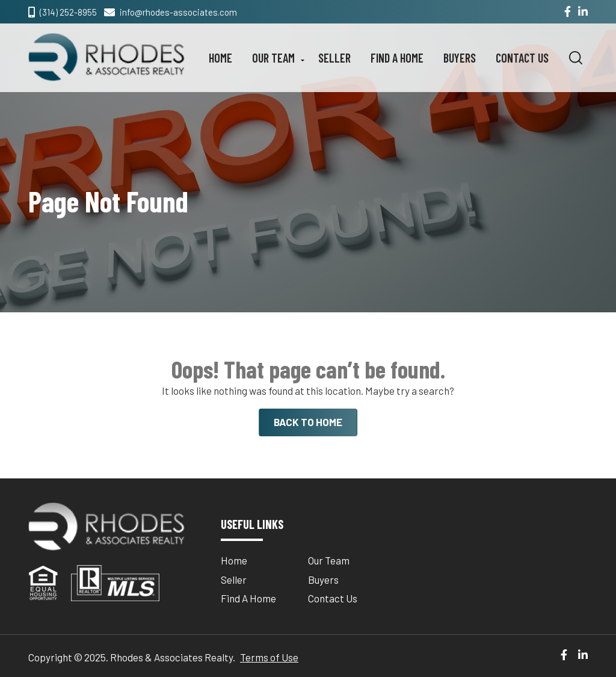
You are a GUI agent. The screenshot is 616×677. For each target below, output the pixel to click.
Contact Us (522, 58)
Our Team (273, 58)
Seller (334, 58)
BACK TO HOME (308, 422)
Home (220, 58)
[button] (576, 58)
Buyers (460, 58)
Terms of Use (269, 657)
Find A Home (397, 58)
